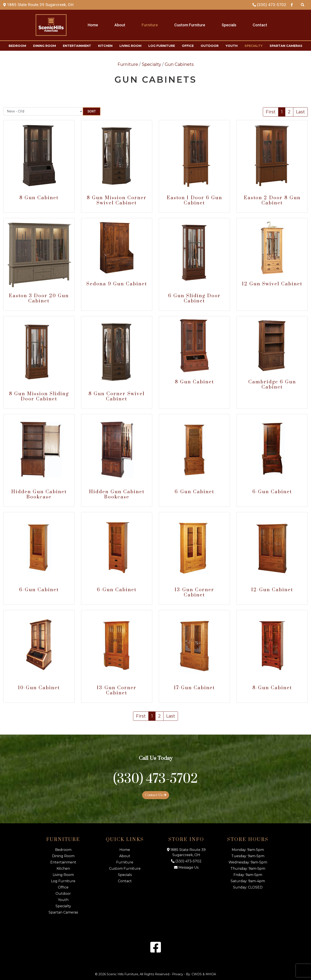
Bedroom (17, 46)
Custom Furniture (190, 25)
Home (93, 25)
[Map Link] (38, 5)
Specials (229, 25)
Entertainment (77, 46)
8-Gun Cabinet (272, 688)
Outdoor (210, 46)
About (120, 25)
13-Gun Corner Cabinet (194, 592)
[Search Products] (303, 5)
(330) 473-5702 (269, 5)
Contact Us (156, 795)
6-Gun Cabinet (194, 492)
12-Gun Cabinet (272, 590)
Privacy (178, 974)
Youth (232, 46)
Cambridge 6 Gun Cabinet (272, 385)
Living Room (130, 46)
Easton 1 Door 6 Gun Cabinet (194, 200)
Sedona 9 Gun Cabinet (117, 284)
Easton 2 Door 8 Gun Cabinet (272, 200)
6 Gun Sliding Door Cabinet (194, 298)
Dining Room (44, 46)
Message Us (186, 867)
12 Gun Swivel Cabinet (272, 284)
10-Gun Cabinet (39, 688)
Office (188, 46)
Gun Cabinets (179, 64)
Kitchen (105, 46)
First (271, 112)
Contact (260, 25)
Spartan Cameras (286, 46)
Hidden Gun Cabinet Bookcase (39, 494)
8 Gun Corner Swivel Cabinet (117, 396)
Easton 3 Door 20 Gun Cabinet (39, 298)
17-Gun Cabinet (194, 688)
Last (300, 112)
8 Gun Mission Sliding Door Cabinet (39, 396)
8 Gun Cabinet (39, 198)
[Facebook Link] (292, 5)
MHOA (211, 974)
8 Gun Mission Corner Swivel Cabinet (117, 200)
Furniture (150, 25)
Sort (92, 111)
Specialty (254, 46)
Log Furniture (162, 46)
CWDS (197, 974)
